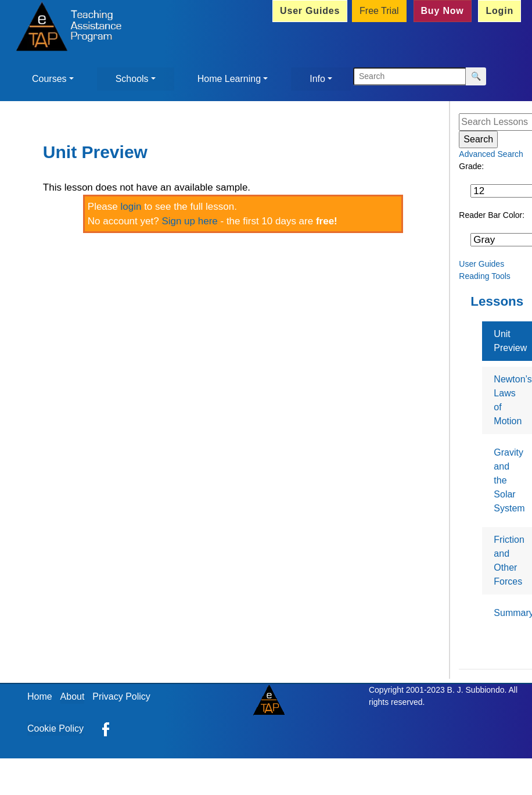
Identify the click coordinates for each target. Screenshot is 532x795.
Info (317, 79)
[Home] (66, 28)
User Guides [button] (310, 11)
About (73, 696)
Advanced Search (491, 154)
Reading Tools (484, 276)
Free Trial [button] (379, 11)
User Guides (481, 264)
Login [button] (499, 11)
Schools (132, 79)
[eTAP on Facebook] (106, 728)
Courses (49, 79)
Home (40, 696)
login (131, 207)
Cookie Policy (55, 728)
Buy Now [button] (443, 11)
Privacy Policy (121, 696)
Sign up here (189, 221)
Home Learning (229, 79)
